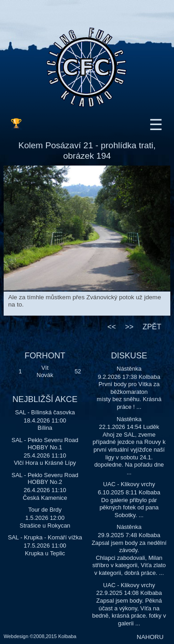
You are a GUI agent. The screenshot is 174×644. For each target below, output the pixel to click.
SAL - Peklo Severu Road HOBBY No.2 (45, 479)
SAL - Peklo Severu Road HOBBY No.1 (45, 444)
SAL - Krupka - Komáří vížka (45, 537)
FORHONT (45, 356)
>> (129, 327)
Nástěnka (129, 369)
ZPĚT (152, 327)
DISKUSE (129, 356)
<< (112, 327)
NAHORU (150, 637)
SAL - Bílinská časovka (45, 412)
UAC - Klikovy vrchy (129, 484)
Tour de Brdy (45, 510)
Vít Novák (45, 372)
